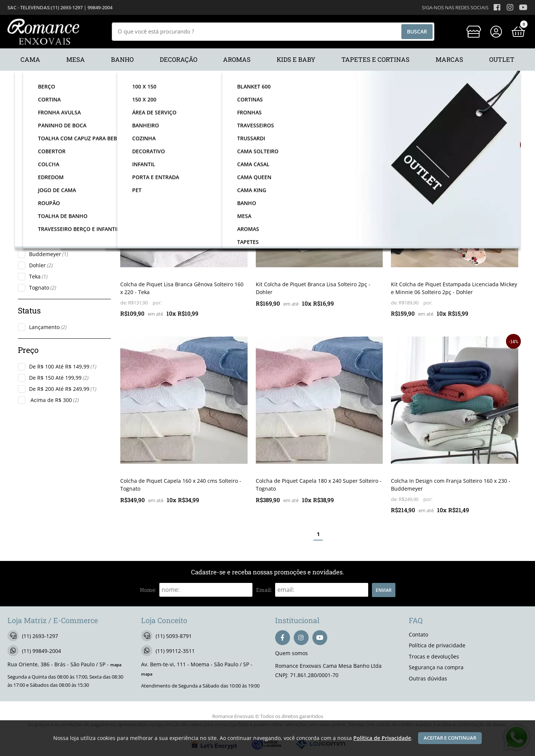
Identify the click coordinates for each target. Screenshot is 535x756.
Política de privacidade (437, 645)
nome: (148, 590)
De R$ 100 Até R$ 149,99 (63, 366)
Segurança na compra (436, 667)
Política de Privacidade (382, 738)
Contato (418, 634)
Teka (38, 276)
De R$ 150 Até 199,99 (59, 378)
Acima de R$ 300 (54, 400)
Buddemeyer (49, 254)
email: (264, 590)
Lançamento (48, 327)
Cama (40, 153)
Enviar (384, 590)
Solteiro (42, 215)
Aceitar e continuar (450, 738)
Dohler (41, 265)
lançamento (138, 146)
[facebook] (283, 638)
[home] (43, 32)
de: (124, 303)
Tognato (43, 288)
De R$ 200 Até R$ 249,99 (63, 389)
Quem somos (292, 653)
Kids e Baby (47, 164)
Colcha (41, 203)
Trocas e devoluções (434, 656)
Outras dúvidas (428, 678)
